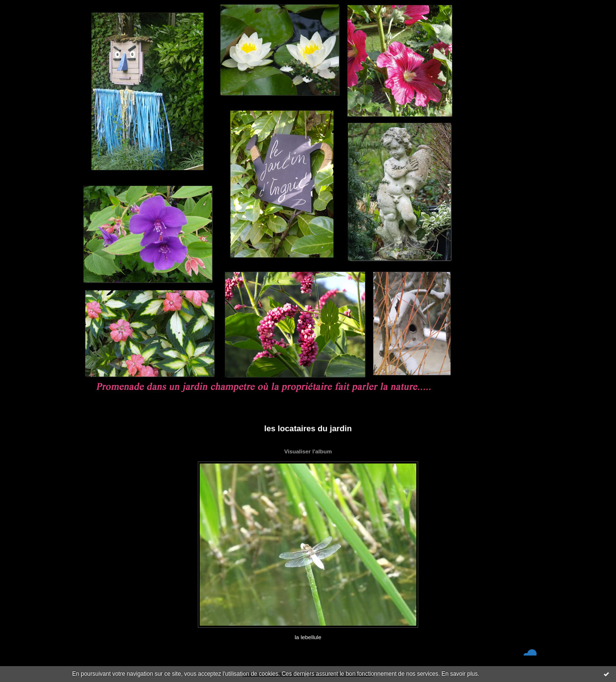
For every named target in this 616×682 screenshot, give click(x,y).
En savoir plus (459, 674)
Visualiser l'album (308, 451)
